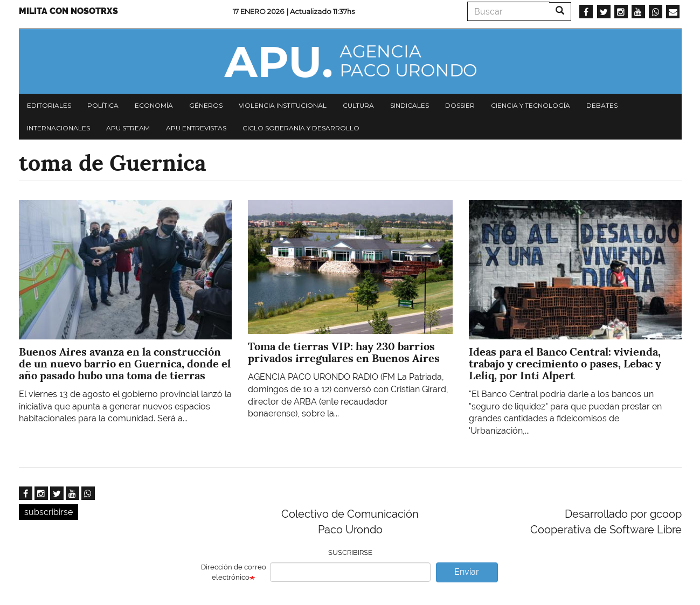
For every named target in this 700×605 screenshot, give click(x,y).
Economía (154, 105)
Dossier (460, 105)
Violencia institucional (283, 105)
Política (103, 105)
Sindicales (410, 105)
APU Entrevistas (196, 128)
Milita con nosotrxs (68, 11)
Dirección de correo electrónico (234, 572)
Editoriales (49, 105)
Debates (602, 105)
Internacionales (58, 128)
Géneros (206, 105)
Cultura (358, 105)
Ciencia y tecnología (531, 105)
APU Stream (128, 128)
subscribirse (48, 512)
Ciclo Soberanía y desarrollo (301, 128)
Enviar (467, 572)
